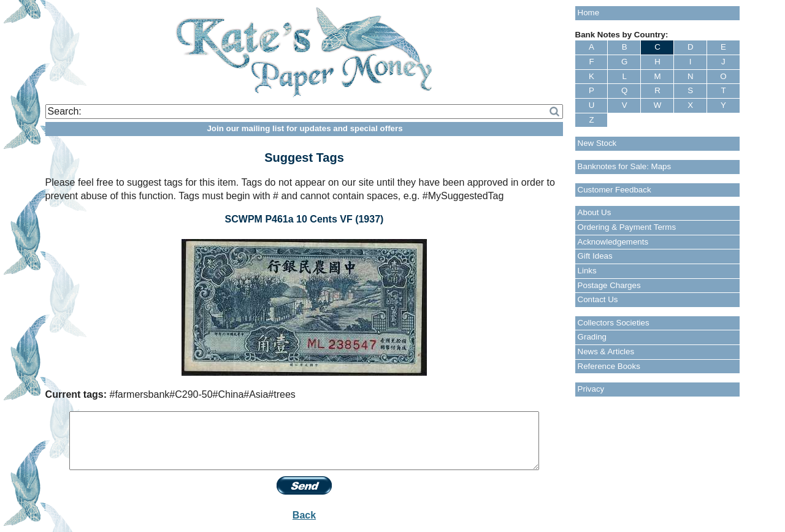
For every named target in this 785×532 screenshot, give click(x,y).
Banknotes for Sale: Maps (625, 166)
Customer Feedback (615, 190)
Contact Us (598, 299)
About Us (595, 212)
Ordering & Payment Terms (627, 227)
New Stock (597, 143)
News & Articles (606, 351)
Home (589, 13)
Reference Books (609, 366)
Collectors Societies (614, 323)
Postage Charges (609, 285)
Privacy (591, 389)
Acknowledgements (613, 242)
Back (304, 515)
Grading (592, 337)
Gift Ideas (595, 256)
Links (587, 271)
